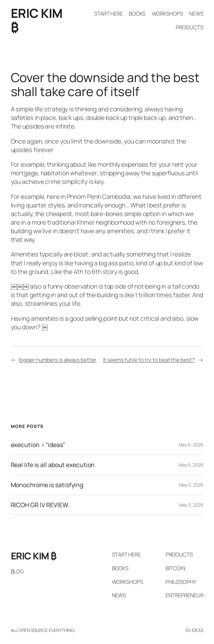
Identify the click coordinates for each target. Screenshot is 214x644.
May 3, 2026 (191, 505)
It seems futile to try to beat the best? (149, 360)
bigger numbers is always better (58, 360)
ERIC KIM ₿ (37, 20)
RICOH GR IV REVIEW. (40, 505)
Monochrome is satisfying (47, 485)
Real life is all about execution (53, 465)
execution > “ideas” (38, 445)
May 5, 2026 (191, 485)
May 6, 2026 (191, 445)
